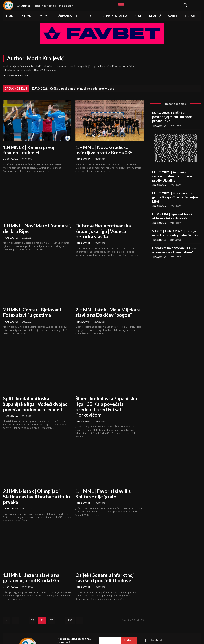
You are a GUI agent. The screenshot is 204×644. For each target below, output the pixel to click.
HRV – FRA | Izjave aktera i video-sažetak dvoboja (175, 197)
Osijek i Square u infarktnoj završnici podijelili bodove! (105, 546)
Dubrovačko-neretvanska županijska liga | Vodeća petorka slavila (110, 225)
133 (70, 587)
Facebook (154, 607)
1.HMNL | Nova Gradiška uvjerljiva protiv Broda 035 (109, 149)
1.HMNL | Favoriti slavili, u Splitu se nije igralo (108, 470)
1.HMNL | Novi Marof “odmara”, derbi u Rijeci (35, 225)
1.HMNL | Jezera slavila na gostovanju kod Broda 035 (35, 546)
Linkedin (154, 617)
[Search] (129, 607)
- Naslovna (10, 153)
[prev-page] (7, 587)
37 (51, 587)
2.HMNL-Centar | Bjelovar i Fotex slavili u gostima (37, 300)
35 (32, 587)
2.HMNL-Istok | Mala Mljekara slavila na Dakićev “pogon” (109, 300)
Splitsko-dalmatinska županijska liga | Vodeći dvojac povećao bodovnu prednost (34, 389)
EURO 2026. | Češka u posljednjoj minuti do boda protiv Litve (73, 88)
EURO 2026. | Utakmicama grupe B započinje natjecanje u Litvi (172, 182)
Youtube (154, 623)
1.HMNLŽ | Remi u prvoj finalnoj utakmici (36, 147)
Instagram (154, 612)
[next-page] (80, 587)
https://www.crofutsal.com (15, 75)
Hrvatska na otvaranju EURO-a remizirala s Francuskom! (175, 227)
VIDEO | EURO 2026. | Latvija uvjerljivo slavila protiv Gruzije (174, 212)
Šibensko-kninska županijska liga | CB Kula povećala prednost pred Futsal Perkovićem (106, 389)
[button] (190, 5)
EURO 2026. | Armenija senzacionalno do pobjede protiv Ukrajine (175, 167)
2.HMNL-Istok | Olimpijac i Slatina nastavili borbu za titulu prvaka (31, 470)
